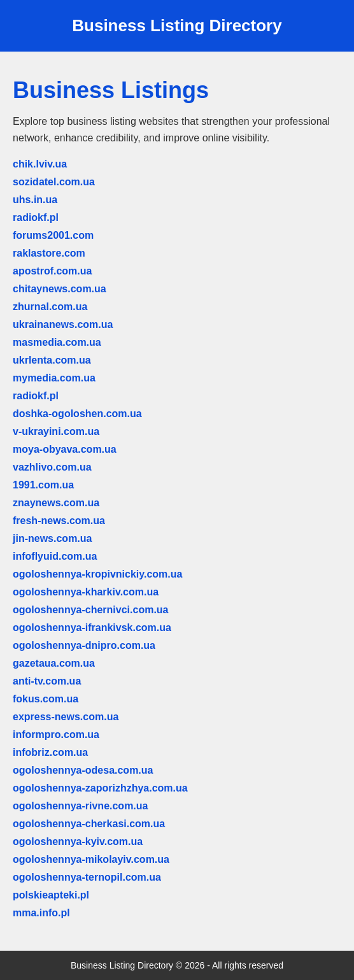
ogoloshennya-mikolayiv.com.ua (91, 859)
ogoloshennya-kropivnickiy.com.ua (97, 574)
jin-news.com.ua (52, 538)
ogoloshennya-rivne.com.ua (80, 806)
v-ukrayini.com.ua (56, 431)
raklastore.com (49, 253)
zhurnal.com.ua (50, 307)
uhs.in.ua (35, 200)
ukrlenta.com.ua (52, 360)
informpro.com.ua (56, 735)
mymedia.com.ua (54, 378)
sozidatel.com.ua (54, 182)
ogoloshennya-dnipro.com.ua (84, 645)
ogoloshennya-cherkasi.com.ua (89, 824)
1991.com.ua (43, 485)
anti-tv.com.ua (47, 681)
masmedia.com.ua (57, 342)
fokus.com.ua (46, 699)
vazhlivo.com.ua (52, 467)
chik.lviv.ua (40, 164)
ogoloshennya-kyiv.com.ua (78, 842)
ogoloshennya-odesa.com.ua (83, 770)
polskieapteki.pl (51, 895)
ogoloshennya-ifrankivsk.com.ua (92, 628)
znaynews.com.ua (56, 503)
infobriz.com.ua (50, 752)
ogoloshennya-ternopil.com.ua (87, 877)
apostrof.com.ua (52, 271)
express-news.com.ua (66, 717)
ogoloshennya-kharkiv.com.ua (86, 592)
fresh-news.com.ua (59, 521)
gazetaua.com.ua (54, 663)
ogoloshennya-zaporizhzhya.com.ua (100, 788)
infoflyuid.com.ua (55, 556)
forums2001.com (53, 235)
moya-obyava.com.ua (65, 449)
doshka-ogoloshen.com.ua (77, 414)
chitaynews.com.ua (60, 289)
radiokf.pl (36, 217)
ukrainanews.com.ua (63, 324)
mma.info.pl (41, 913)
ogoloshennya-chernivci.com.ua (91, 610)
